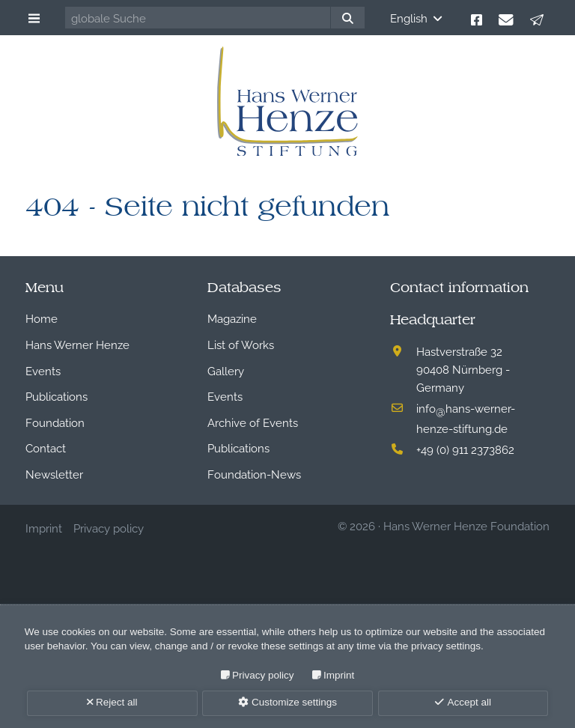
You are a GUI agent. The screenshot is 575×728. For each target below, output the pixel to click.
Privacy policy (263, 675)
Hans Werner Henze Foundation (466, 525)
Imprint (339, 675)
